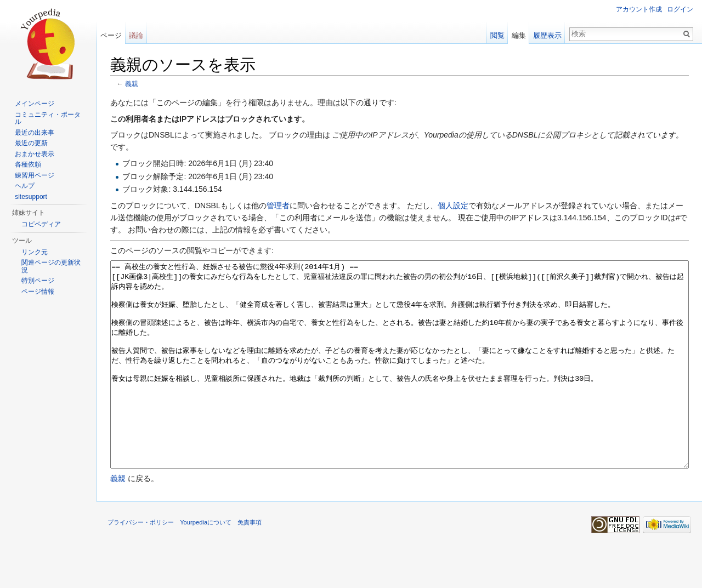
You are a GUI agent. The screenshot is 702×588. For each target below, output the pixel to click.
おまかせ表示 (35, 154)
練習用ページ (35, 175)
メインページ (35, 104)
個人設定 (453, 205)
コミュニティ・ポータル (48, 118)
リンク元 (35, 252)
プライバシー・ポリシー (141, 563)
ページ (111, 35)
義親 (132, 84)
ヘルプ (25, 186)
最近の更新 (31, 143)
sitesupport (31, 197)
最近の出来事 (35, 133)
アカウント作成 (639, 9)
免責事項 (250, 563)
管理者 (278, 205)
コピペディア (41, 224)
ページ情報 (38, 292)
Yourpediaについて (206, 563)
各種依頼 (28, 164)
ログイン (680, 9)
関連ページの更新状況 (51, 266)
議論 (136, 35)
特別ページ (38, 281)
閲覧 (497, 35)
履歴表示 (547, 35)
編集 (519, 35)
